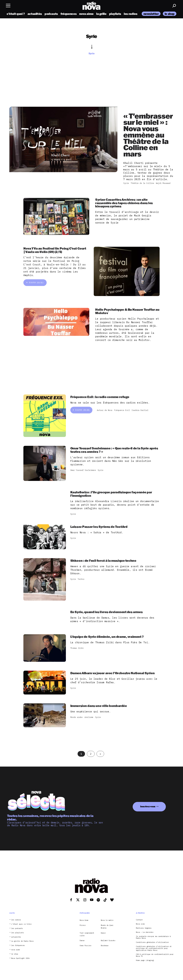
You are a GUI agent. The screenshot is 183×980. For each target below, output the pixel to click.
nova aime (86, 14)
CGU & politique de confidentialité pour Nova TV (155, 955)
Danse (82, 940)
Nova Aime (84, 920)
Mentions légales (144, 928)
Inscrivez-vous (148, 806)
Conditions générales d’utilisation (152, 942)
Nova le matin (107, 920)
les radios (131, 14)
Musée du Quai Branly (107, 927)
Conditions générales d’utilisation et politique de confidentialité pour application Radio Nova (154, 948)
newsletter (151, 14)
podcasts (51, 14)
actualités (35, 14)
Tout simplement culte (87, 934)
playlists (115, 14)
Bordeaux (105, 946)
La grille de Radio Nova (22, 941)
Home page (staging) (145, 960)
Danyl (103, 933)
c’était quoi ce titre (21, 924)
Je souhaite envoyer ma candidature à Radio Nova (153, 937)
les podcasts (17, 928)
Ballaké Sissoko (108, 940)
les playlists (18, 933)
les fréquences (18, 945)
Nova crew (140, 924)
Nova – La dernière (145, 932)
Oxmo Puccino (85, 946)
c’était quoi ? (16, 14)
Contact (139, 920)
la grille (101, 14)
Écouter (35, 283)
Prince (83, 925)
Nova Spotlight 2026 (20, 958)
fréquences (69, 14)
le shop (170, 14)
